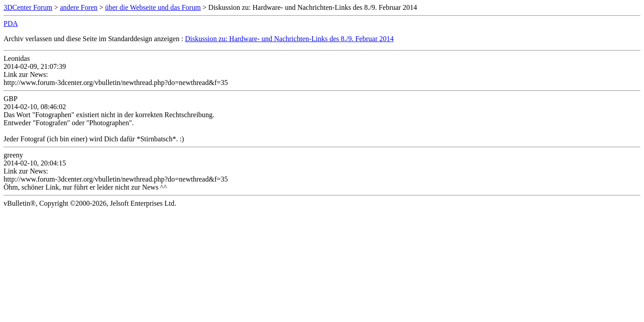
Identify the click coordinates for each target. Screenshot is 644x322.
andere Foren (79, 7)
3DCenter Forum (28, 7)
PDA (11, 23)
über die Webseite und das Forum (153, 7)
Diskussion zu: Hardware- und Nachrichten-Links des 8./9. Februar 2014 (290, 39)
